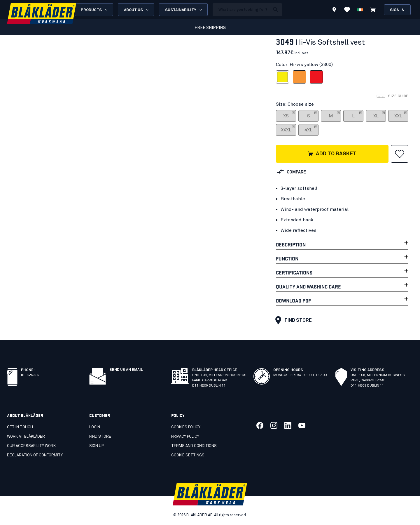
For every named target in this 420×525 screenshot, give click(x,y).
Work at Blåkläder (26, 437)
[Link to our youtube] (302, 425)
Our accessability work (31, 446)
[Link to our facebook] (260, 425)
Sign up (96, 446)
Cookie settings (188, 455)
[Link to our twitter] (274, 425)
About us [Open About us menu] (137, 10)
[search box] (241, 10)
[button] (400, 154)
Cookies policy (186, 427)
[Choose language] (360, 10)
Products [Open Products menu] (94, 10)
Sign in (397, 10)
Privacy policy (185, 437)
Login (95, 427)
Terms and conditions (194, 446)
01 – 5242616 (30, 374)
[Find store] (334, 11)
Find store (292, 320)
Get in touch (20, 427)
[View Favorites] (347, 10)
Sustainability (184, 10)
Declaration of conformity (35, 455)
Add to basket (332, 154)
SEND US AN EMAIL (126, 370)
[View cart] (373, 10)
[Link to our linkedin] (288, 425)
